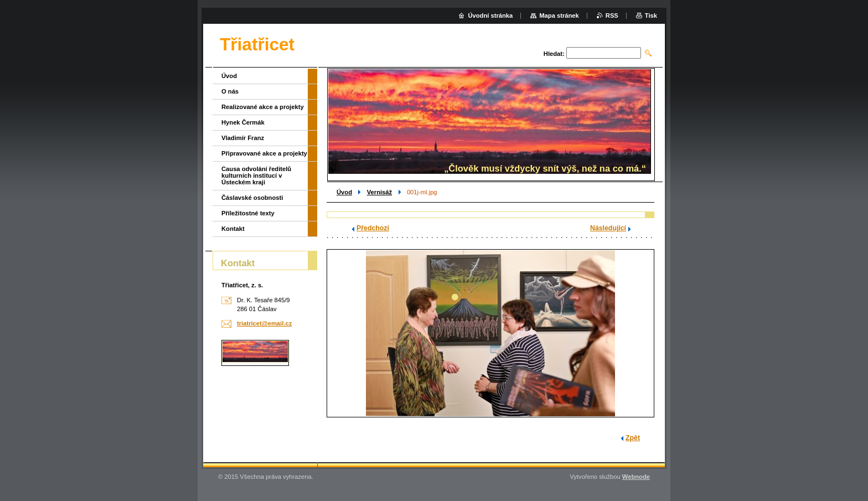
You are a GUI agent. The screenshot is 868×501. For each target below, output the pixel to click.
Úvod (344, 192)
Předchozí (373, 228)
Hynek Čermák (243, 122)
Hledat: (554, 54)
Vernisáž (379, 192)
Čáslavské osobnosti (252, 198)
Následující (608, 228)
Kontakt (233, 229)
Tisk (651, 16)
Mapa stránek (559, 16)
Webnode (636, 477)
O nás (230, 91)
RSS (612, 16)
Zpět (633, 438)
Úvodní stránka (490, 16)
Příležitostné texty (248, 213)
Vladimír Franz (243, 138)
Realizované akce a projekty (263, 107)
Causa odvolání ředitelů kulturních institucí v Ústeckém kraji (256, 175)
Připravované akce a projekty (264, 153)
